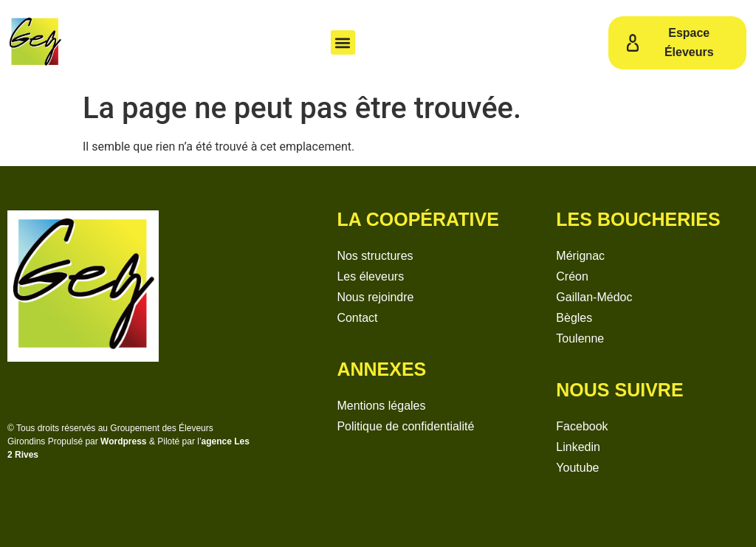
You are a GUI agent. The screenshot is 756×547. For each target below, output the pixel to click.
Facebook (582, 426)
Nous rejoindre (375, 297)
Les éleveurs (370, 276)
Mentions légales (381, 406)
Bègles (574, 318)
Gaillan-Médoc (594, 297)
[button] (343, 42)
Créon (572, 276)
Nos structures (375, 256)
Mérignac (580, 256)
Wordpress (123, 441)
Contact (357, 318)
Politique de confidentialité (405, 426)
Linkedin (578, 447)
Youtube (577, 468)
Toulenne (580, 338)
